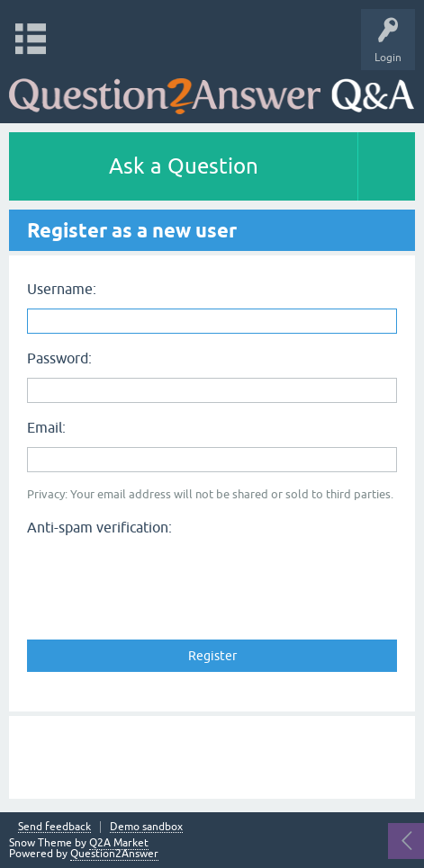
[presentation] (164, 577)
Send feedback (54, 827)
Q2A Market (119, 843)
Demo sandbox (146, 827)
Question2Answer (114, 854)
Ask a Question (184, 166)
